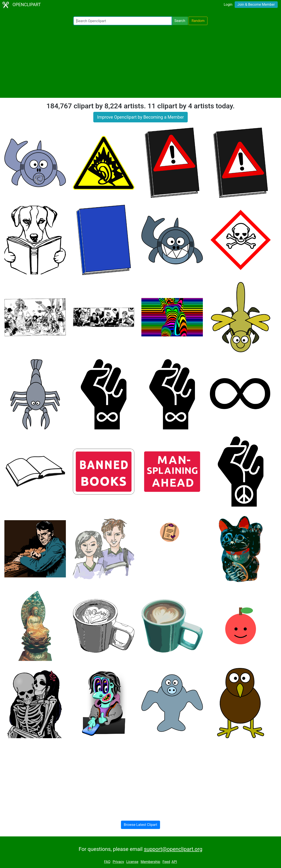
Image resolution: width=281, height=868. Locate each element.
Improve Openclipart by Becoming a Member (140, 117)
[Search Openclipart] (123, 21)
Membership (150, 862)
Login (228, 4)
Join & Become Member (256, 4)
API (174, 862)
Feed (166, 862)
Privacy (118, 862)
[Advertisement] (140, 61)
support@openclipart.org (173, 849)
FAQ (107, 862)
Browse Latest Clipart (141, 825)
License (132, 862)
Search (180, 21)
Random (198, 21)
